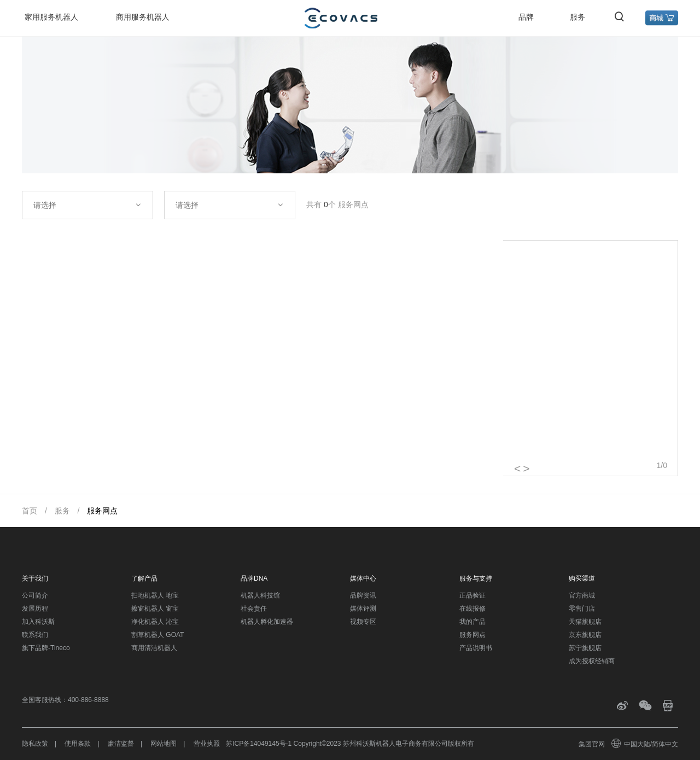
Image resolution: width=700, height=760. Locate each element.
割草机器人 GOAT (157, 635)
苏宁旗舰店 (585, 648)
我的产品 (472, 622)
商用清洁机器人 (154, 648)
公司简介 (35, 595)
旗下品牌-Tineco (46, 648)
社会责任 (254, 609)
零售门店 (582, 609)
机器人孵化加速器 (267, 622)
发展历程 (35, 609)
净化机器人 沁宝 (155, 622)
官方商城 (582, 595)
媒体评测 (363, 609)
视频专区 (363, 622)
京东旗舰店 (585, 635)
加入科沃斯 (38, 622)
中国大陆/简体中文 (645, 744)
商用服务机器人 (143, 17)
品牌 (526, 17)
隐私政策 (35, 744)
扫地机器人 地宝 (155, 595)
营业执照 (207, 744)
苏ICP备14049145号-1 (259, 744)
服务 (577, 17)
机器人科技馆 (260, 595)
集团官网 (592, 744)
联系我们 (35, 635)
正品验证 (472, 595)
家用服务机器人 (51, 17)
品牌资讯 (363, 595)
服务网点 (102, 511)
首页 (30, 511)
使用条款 (78, 744)
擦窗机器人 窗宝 (155, 609)
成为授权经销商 (592, 661)
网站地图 (164, 744)
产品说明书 (476, 648)
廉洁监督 (121, 744)
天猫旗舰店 (585, 622)
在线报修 (472, 609)
